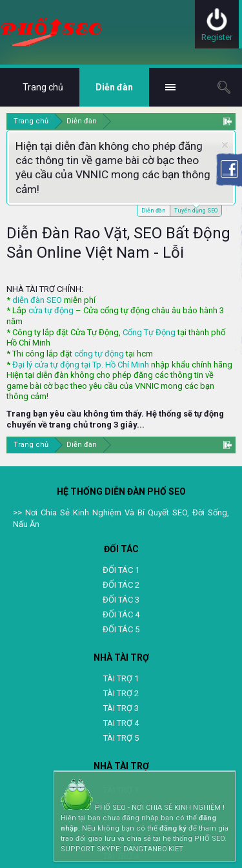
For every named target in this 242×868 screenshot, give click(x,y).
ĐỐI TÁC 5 (121, 629)
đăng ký (173, 828)
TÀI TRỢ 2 (121, 693)
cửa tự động (51, 310)
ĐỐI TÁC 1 (121, 570)
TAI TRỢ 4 (121, 723)
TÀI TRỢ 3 (121, 708)
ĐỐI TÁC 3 (121, 600)
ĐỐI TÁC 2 (121, 585)
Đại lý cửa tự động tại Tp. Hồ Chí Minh (81, 365)
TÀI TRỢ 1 (121, 678)
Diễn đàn (154, 211)
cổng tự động (99, 354)
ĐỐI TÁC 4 (121, 615)
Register (217, 37)
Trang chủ (43, 87)
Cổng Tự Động (149, 332)
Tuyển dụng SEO (196, 210)
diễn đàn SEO (37, 300)
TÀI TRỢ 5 (121, 738)
